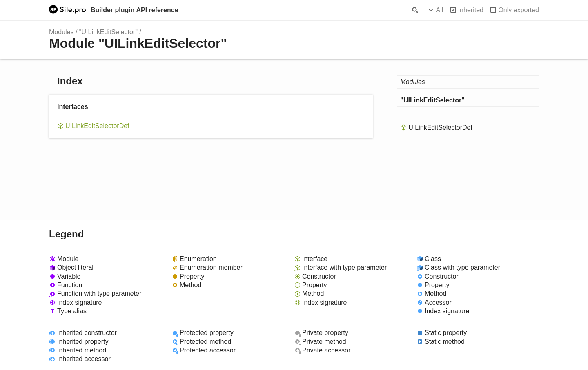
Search (414, 10)
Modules (61, 32)
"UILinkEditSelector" (108, 32)
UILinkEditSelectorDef (97, 126)
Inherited (471, 10)
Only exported (519, 10)
